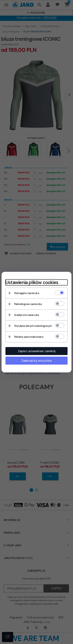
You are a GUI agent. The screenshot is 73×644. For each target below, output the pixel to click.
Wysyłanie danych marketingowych (33, 326)
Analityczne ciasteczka (27, 315)
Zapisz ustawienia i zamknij (37, 351)
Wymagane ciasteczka (27, 293)
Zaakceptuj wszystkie (37, 361)
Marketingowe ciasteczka (28, 304)
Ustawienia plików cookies (32, 282)
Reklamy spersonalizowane (29, 337)
